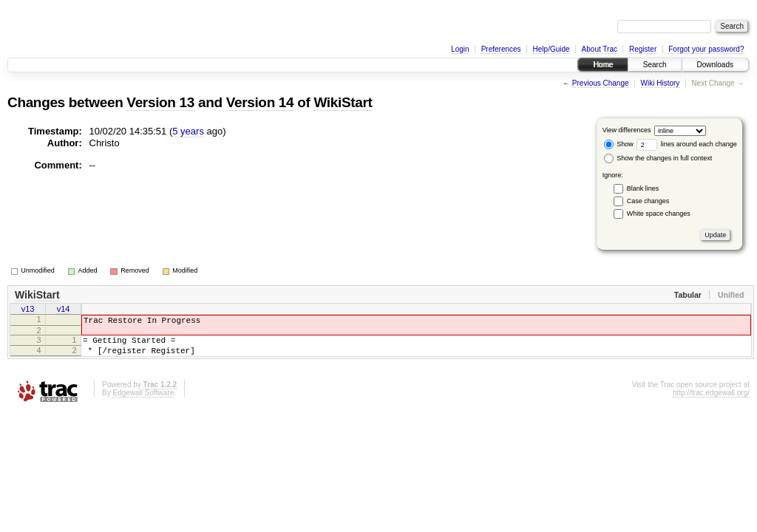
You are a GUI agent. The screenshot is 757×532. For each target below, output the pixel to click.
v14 (64, 310)
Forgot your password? (706, 49)
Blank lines (643, 188)
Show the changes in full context (658, 158)
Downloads (715, 65)
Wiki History (661, 83)
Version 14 (260, 102)
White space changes (659, 214)
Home (603, 65)
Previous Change (601, 83)
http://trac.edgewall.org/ (711, 402)
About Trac (600, 49)
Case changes (648, 201)
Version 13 (160, 102)
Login (460, 49)
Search (655, 65)
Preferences (501, 49)
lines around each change (687, 144)
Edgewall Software (143, 402)
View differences (627, 130)
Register (643, 49)
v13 (28, 310)
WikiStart (343, 102)
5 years (188, 131)
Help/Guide (551, 49)
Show (619, 144)
